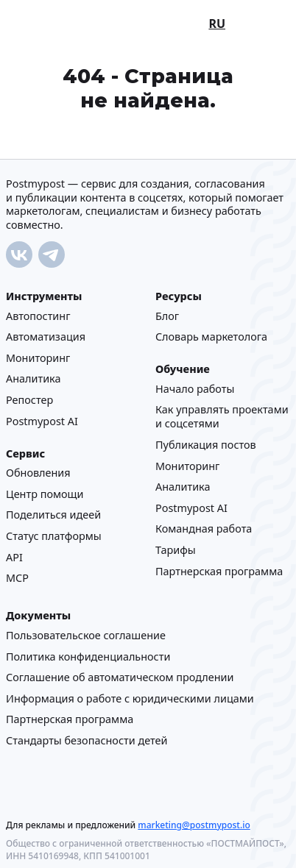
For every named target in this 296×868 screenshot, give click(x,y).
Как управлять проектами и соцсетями (222, 416)
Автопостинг (38, 315)
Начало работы (195, 388)
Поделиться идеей (53, 515)
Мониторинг (38, 357)
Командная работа (204, 529)
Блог (167, 315)
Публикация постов (206, 444)
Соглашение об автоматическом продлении (120, 677)
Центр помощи (45, 493)
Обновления (38, 473)
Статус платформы (54, 535)
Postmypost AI (42, 420)
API (14, 556)
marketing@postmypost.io (194, 824)
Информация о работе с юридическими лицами (130, 698)
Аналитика (33, 378)
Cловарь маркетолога (211, 337)
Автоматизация (46, 337)
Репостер (29, 399)
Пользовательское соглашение (86, 634)
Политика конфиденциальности (88, 656)
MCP (17, 578)
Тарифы (176, 549)
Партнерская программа (219, 570)
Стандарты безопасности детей (87, 740)
